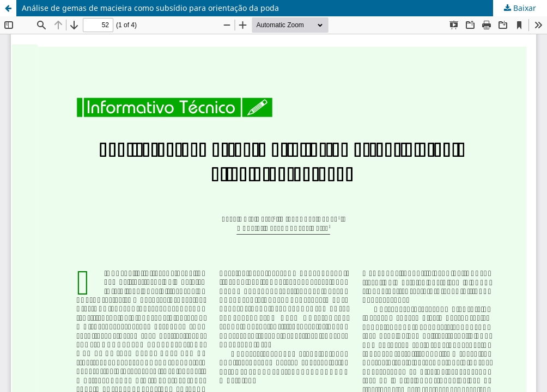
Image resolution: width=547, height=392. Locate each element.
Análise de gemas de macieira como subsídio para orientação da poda (150, 8)
